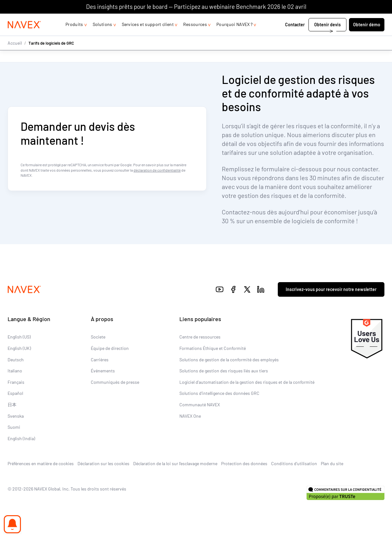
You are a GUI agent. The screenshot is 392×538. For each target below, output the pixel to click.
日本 (12, 405)
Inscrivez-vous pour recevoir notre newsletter (331, 289)
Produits (74, 37)
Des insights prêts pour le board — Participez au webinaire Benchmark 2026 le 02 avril (196, 6)
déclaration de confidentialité (157, 170)
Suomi (14, 427)
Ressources (195, 37)
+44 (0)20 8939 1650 (320, 20)
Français (16, 382)
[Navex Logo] (24, 37)
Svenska (16, 416)
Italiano (15, 371)
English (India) (21, 438)
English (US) (19, 337)
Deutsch (16, 360)
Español (15, 393)
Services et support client (148, 37)
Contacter (295, 37)
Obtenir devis (327, 37)
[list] (367, 20)
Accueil (15, 55)
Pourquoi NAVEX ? (234, 37)
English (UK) (19, 348)
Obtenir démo (367, 37)
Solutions (103, 37)
